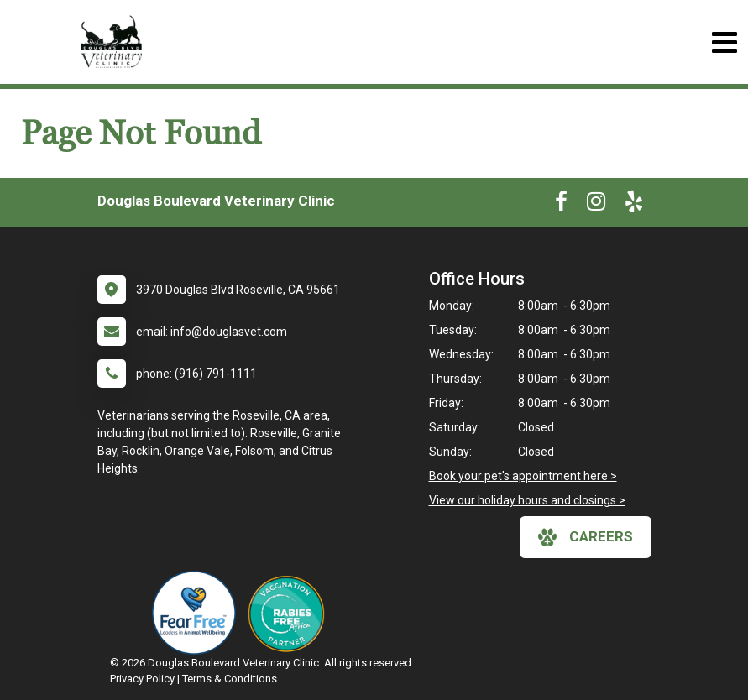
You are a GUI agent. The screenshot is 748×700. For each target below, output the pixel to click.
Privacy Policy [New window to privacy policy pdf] (142, 679)
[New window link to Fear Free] (198, 613)
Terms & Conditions (230, 679)
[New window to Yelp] (634, 205)
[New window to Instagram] (596, 205)
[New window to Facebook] (561, 205)
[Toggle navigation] (724, 42)
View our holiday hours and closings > (527, 500)
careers (586, 537)
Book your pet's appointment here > (523, 476)
